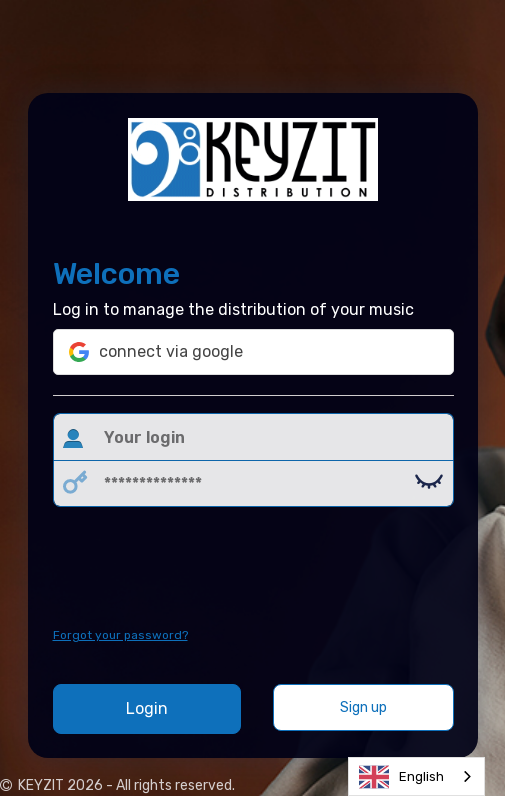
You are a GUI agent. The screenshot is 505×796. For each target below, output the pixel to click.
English (401, 777)
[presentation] (255, 567)
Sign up (363, 707)
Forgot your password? (120, 635)
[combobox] (416, 776)
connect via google (156, 352)
